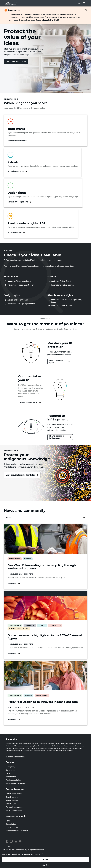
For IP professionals (14, 811)
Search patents (12, 797)
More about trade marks (17, 141)
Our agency (10, 767)
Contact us (10, 770)
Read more (12, 584)
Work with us (11, 777)
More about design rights (18, 202)
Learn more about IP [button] (14, 62)
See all (9, 518)
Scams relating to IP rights (46, 20)
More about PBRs (15, 233)
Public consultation (14, 780)
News (8, 821)
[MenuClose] (82, 3)
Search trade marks (14, 794)
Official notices (12, 827)
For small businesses (14, 807)
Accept (45, 860)
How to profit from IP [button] (29, 402)
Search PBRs (11, 804)
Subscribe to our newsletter (17, 831)
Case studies (11, 824)
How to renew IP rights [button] (56, 362)
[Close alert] (85, 10)
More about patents (16, 171)
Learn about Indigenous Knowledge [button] (20, 475)
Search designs (12, 800)
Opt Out (45, 865)
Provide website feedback (16, 783)
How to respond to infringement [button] (57, 437)
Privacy (8, 846)
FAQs (8, 773)
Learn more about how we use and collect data (21, 854)
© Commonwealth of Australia (15, 757)
